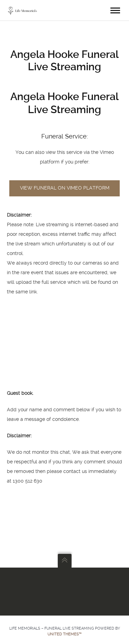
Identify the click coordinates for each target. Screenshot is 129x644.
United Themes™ (64, 634)
